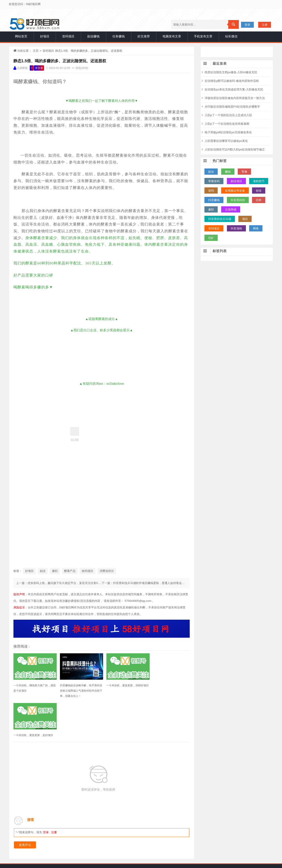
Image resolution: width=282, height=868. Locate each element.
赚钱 (228, 172)
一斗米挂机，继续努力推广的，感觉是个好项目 (33, 688)
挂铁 (259, 200)
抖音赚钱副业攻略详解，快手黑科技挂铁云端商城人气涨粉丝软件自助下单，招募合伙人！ (78, 691)
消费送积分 (107, 571)
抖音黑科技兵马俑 (220, 219)
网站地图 (131, 861)
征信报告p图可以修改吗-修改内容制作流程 (232, 81)
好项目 (45, 36)
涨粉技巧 (259, 181)
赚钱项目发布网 (150, 830)
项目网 (110, 830)
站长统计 (116, 861)
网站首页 (21, 36)
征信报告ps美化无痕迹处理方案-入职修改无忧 (234, 89)
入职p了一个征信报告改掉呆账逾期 (227, 124)
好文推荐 (144, 36)
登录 (247, 25)
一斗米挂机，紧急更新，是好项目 (168, 685)
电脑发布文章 (172, 36)
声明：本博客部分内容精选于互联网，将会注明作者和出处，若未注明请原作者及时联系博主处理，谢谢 (160, 855)
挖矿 (211, 238)
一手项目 (85, 855)
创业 (259, 191)
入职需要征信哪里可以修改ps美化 (226, 141)
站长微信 (231, 36)
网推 (256, 228)
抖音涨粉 (236, 228)
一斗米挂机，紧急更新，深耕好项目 (123, 688)
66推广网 (187, 830)
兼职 (55, 571)
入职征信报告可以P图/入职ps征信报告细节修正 (235, 149)
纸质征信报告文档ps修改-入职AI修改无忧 (231, 72)
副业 (43, 571)
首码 (211, 191)
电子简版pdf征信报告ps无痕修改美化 (228, 132)
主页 (36, 51)
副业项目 (236, 181)
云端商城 (231, 210)
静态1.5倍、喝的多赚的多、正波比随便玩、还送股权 (60, 61)
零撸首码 (214, 181)
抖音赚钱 (214, 200)
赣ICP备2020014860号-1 (156, 861)
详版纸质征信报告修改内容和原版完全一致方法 (235, 98)
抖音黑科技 (238, 200)
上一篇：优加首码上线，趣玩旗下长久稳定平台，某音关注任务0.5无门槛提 (64, 583)
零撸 (244, 172)
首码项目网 (127, 830)
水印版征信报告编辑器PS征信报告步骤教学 (232, 107)
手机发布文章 (203, 36)
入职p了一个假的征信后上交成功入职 (228, 115)
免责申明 (141, 841)
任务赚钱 (119, 36)
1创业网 (170, 830)
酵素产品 (70, 571)
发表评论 (25, 806)
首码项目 (68, 36)
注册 (265, 25)
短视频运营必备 (235, 191)
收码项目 (87, 571)
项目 (245, 219)
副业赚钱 (93, 36)
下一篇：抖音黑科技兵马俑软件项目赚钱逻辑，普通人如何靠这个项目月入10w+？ (154, 583)
